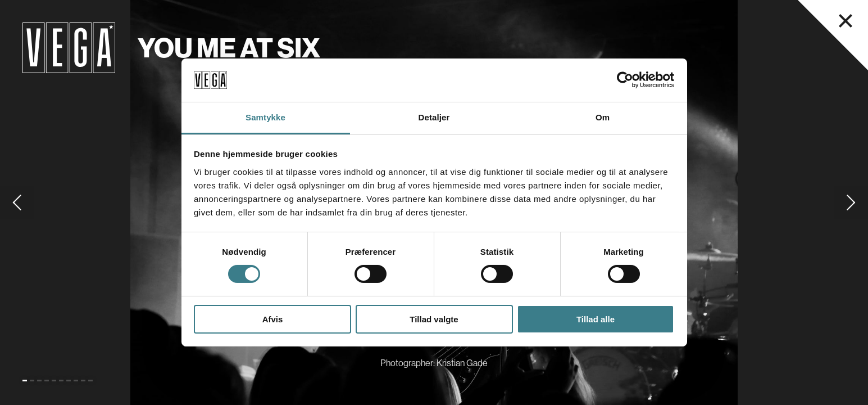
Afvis (273, 319)
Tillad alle (596, 319)
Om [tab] (603, 117)
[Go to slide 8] (76, 381)
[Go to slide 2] (32, 381)
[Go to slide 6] (61, 381)
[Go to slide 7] (69, 381)
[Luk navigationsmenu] (846, 21)
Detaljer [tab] (434, 117)
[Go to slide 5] (54, 381)
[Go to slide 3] (39, 381)
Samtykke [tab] (265, 117)
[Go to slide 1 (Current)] (25, 381)
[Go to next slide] (851, 202)
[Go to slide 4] (47, 381)
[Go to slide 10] (90, 381)
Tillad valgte (434, 319)
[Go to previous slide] (17, 202)
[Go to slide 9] (83, 381)
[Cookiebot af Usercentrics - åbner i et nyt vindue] (625, 80)
